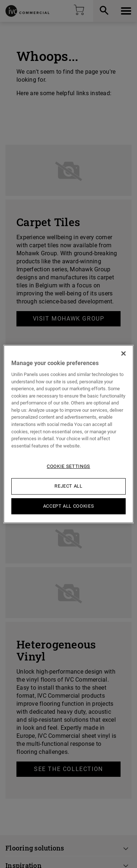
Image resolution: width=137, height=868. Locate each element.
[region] (68, 434)
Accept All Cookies (69, 506)
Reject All (68, 486)
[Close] (123, 353)
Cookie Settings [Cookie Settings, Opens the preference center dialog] (68, 466)
